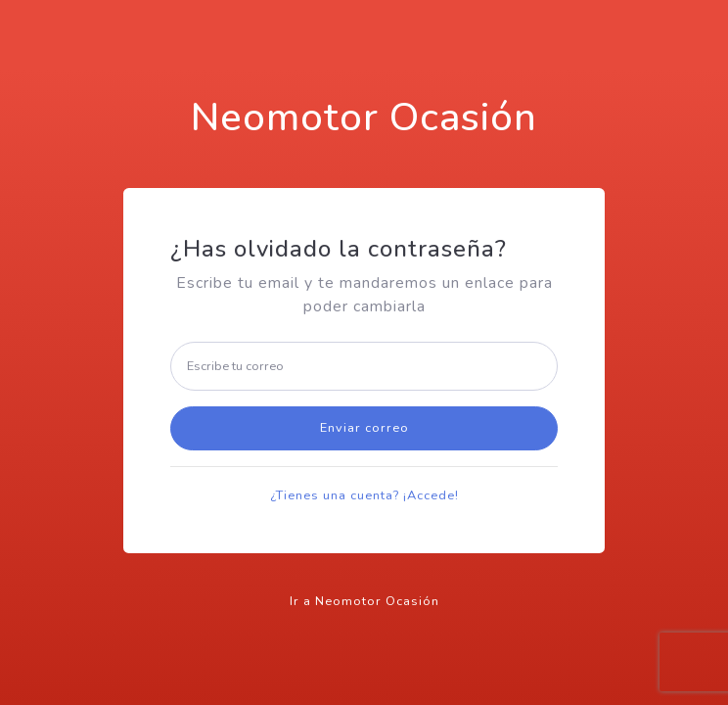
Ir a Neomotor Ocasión (364, 601)
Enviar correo (364, 428)
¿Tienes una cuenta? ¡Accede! (364, 495)
